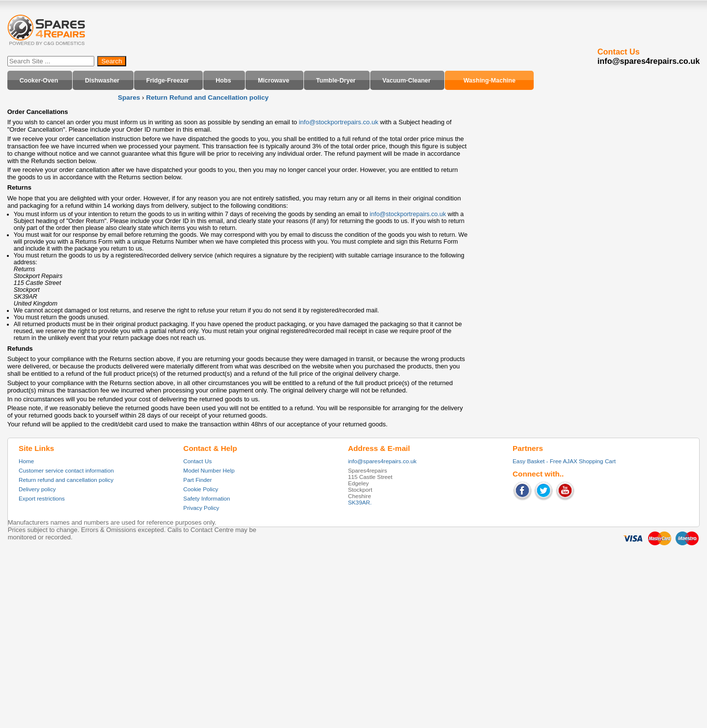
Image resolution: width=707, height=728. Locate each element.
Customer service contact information (66, 470)
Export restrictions (42, 498)
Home (26, 461)
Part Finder (197, 480)
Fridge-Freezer (168, 80)
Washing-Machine (489, 80)
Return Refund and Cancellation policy (207, 98)
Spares (129, 98)
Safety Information (206, 498)
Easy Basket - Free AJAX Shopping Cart (564, 461)
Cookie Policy (201, 489)
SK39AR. (360, 502)
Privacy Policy (201, 508)
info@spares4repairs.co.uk (382, 461)
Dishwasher (102, 80)
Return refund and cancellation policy (66, 480)
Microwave (273, 80)
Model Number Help (209, 470)
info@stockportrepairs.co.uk (339, 122)
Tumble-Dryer (336, 80)
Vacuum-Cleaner (407, 80)
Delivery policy (37, 489)
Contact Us (197, 461)
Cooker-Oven (39, 80)
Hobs (223, 80)
